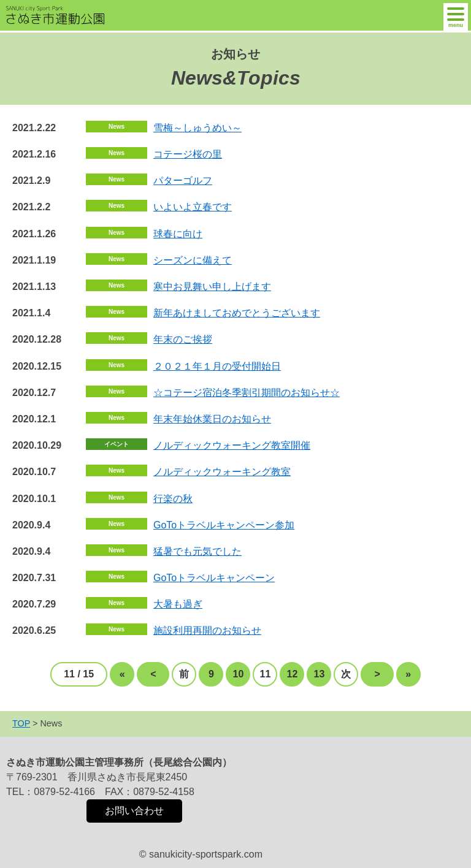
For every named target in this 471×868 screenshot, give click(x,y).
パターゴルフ (183, 181)
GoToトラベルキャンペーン (214, 578)
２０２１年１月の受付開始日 (217, 366)
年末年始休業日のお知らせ (212, 419)
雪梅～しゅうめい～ (197, 128)
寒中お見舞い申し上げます (212, 287)
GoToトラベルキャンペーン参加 (224, 525)
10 (239, 674)
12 (293, 674)
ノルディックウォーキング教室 (222, 472)
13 (320, 674)
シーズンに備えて (193, 260)
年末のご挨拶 (183, 339)
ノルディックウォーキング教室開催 (232, 445)
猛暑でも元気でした (197, 551)
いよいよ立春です (193, 207)
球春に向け (178, 234)
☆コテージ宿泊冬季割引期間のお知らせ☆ (247, 393)
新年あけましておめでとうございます (237, 313)
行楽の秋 (173, 499)
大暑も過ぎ (178, 604)
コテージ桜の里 (188, 154)
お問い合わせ (134, 811)
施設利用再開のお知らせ (207, 630)
